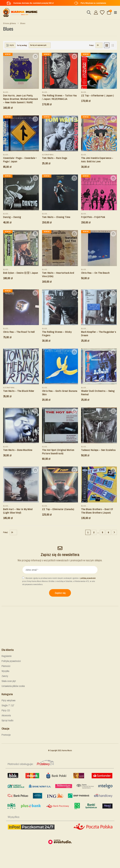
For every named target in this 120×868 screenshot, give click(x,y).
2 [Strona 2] (94, 532)
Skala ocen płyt (9, 681)
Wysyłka (5, 671)
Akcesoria (6, 715)
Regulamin (7, 656)
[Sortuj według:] (40, 45)
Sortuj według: (22, 45)
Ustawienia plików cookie (13, 686)
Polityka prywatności (11, 661)
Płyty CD (6, 710)
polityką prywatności (88, 578)
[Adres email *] (60, 570)
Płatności (6, 666)
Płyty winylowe (9, 700)
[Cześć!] (95, 12)
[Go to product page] (21, 71)
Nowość (8, 54)
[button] (89, 12)
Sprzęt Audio (7, 720)
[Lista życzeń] (102, 12)
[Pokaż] (99, 45)
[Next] (114, 532)
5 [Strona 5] (102, 532)
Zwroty (5, 676)
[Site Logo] (20, 12)
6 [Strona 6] (108, 532)
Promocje (6, 735)
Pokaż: (92, 45)
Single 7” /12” (8, 705)
